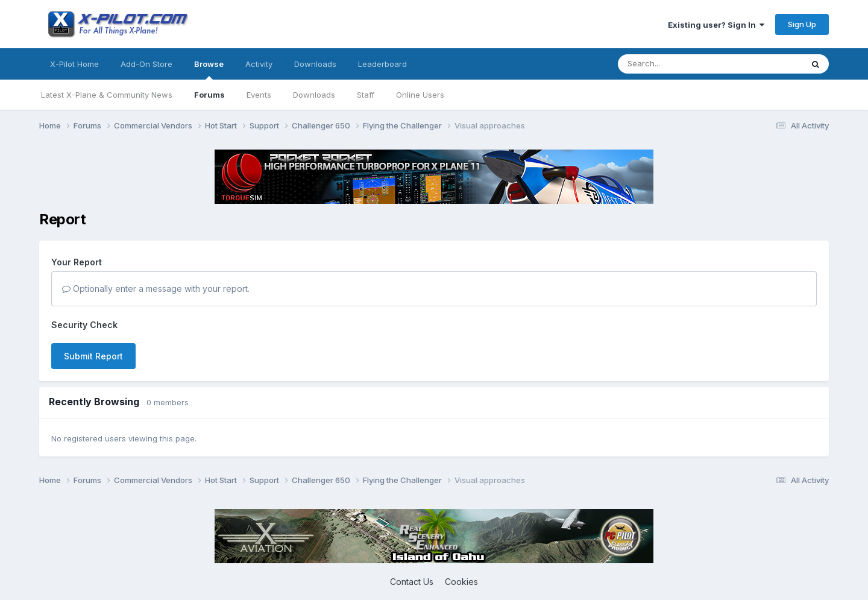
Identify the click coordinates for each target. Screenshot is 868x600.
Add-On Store (146, 64)
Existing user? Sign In (716, 25)
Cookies (461, 582)
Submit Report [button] (93, 356)
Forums (209, 95)
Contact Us (412, 582)
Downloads (314, 95)
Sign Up (802, 24)
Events (259, 95)
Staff (366, 95)
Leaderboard (382, 64)
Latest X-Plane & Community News (107, 95)
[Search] (686, 64)
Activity (259, 64)
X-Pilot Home (74, 64)
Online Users (420, 95)
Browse (209, 69)
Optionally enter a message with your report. (156, 289)
